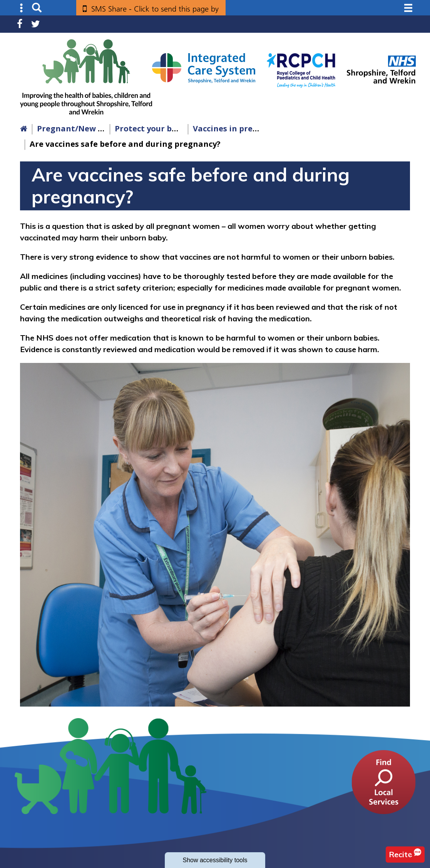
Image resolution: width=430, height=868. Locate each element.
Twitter (36, 24)
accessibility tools (215, 860)
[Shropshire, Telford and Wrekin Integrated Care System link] (204, 68)
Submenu (22, 8)
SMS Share (155, 12)
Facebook (20, 24)
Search (37, 8)
